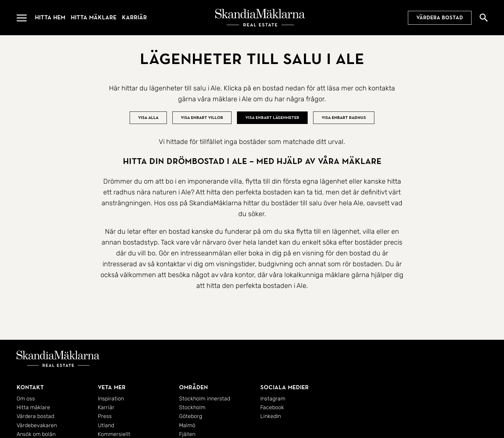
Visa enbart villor (202, 118)
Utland (106, 425)
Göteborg (191, 416)
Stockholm (192, 407)
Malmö (187, 425)
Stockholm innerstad (205, 399)
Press (105, 416)
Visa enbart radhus (344, 118)
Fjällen (187, 434)
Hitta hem (50, 17)
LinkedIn (271, 416)
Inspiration (111, 399)
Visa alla (148, 118)
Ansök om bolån (36, 434)
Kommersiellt (114, 434)
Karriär (134, 17)
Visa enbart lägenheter (272, 118)
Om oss (26, 399)
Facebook (272, 407)
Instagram (273, 399)
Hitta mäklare (94, 17)
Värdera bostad (440, 18)
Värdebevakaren (37, 425)
